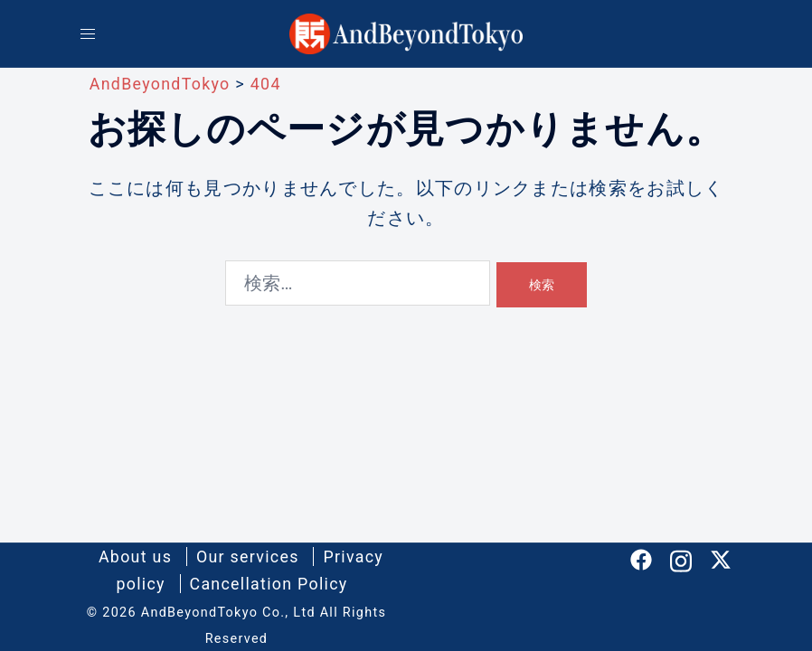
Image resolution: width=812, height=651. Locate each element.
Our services (247, 557)
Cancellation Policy (269, 584)
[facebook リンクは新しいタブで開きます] (641, 558)
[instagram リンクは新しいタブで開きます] (681, 558)
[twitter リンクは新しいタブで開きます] (721, 558)
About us (135, 557)
